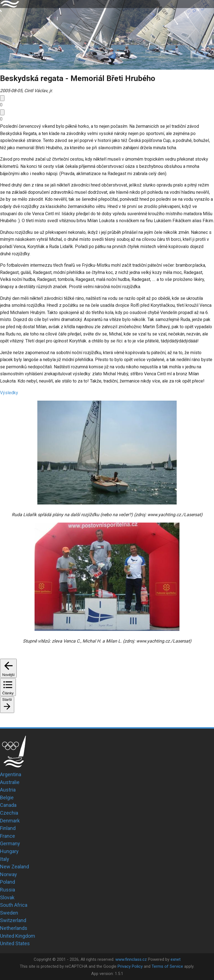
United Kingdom (18, 936)
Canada (8, 805)
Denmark (10, 821)
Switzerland (13, 920)
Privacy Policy (130, 966)
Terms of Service (167, 966)
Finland (8, 828)
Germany (10, 843)
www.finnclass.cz (131, 959)
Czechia (9, 813)
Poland (8, 882)
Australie (10, 782)
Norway (8, 874)
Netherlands (14, 928)
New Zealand (14, 867)
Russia (8, 890)
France (8, 836)
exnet (176, 959)
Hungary (9, 851)
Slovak (7, 897)
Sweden (9, 913)
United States (15, 943)
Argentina (11, 774)
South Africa (14, 905)
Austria (8, 790)
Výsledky (9, 393)
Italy (5, 859)
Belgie (7, 798)
